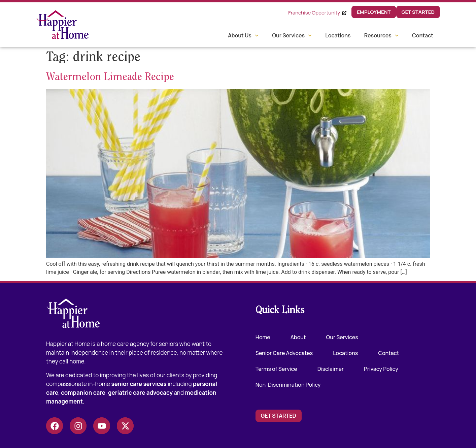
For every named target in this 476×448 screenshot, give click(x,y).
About (298, 337)
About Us (243, 36)
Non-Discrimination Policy (288, 385)
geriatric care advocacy (140, 393)
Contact (423, 35)
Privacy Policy (381, 369)
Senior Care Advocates (284, 353)
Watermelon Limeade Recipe (110, 77)
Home (263, 337)
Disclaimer (331, 369)
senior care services (139, 384)
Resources (381, 36)
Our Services (292, 36)
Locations (338, 35)
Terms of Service (276, 369)
